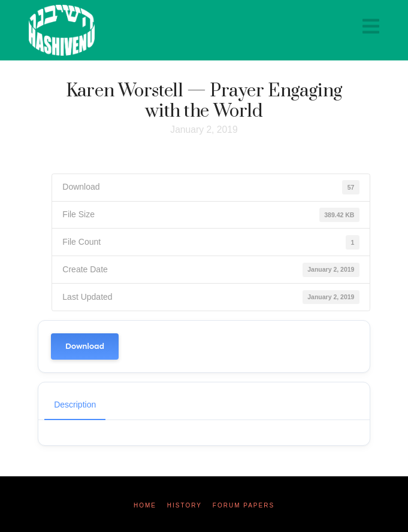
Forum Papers (244, 505)
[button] (371, 27)
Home (145, 505)
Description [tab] (75, 405)
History (185, 505)
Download (85, 346)
